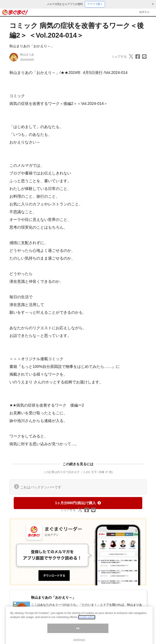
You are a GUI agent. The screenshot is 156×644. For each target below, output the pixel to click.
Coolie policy (87, 623)
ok (78, 634)
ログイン (144, 12)
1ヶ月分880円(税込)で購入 (78, 503)
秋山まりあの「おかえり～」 (32, 46)
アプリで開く (95, 4)
